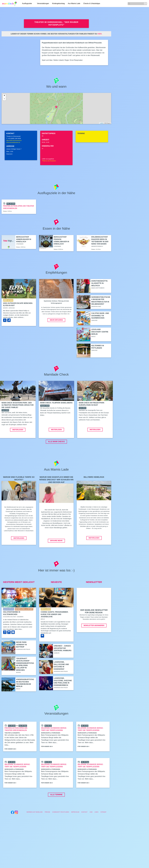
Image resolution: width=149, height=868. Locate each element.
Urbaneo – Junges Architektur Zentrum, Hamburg (63, 664)
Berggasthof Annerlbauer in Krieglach (24, 239)
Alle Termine (56, 810)
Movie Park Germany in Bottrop (21, 660)
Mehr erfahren (56, 320)
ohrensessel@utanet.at (13, 142)
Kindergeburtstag (58, 3)
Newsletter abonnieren (94, 641)
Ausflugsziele (27, 3)
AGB (91, 828)
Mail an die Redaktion (49, 161)
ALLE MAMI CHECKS (56, 457)
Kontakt (84, 828)
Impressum (75, 828)
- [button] (4, 99)
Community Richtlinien (61, 828)
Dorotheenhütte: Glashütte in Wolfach (100, 283)
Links (96, 828)
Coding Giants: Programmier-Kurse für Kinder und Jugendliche (55, 630)
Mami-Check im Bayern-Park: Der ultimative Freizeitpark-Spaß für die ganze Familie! (18, 405)
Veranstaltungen (43, 3)
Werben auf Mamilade (35, 828)
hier (100, 34)
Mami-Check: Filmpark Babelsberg (56, 403)
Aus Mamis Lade (74, 3)
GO (146, 4)
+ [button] (4, 96)
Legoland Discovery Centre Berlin (100, 332)
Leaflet (101, 123)
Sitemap (103, 828)
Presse (47, 828)
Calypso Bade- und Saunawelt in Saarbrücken (100, 316)
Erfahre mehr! (56, 556)
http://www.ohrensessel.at (14, 140)
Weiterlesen (18, 445)
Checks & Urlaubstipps (92, 3)
